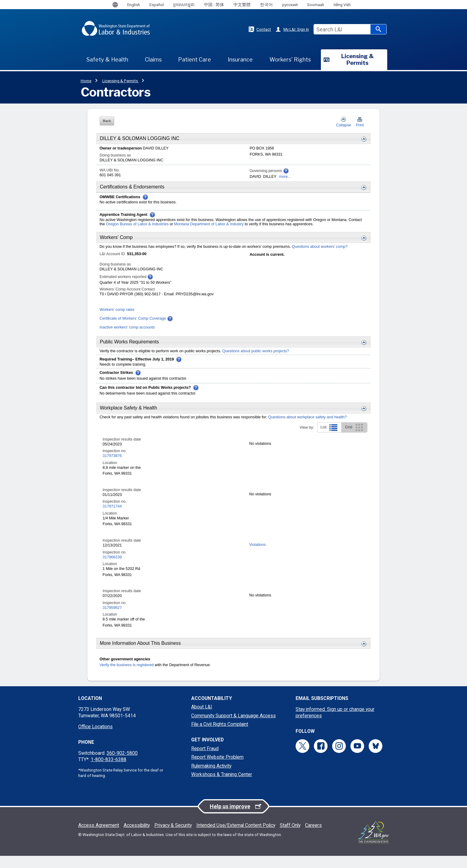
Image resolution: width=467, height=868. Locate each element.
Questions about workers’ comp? (320, 247)
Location (110, 463)
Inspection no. (114, 451)
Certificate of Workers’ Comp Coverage (133, 318)
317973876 (112, 456)
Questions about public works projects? (256, 351)
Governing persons (269, 171)
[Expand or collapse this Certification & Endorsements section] (362, 188)
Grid (355, 427)
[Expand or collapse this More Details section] (362, 644)
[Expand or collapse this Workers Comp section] (362, 238)
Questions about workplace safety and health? (307, 417)
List (330, 427)
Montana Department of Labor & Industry (209, 224)
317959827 (112, 608)
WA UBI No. (110, 170)
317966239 (112, 557)
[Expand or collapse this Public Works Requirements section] (362, 343)
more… (285, 177)
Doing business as (115, 155)
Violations (258, 545)
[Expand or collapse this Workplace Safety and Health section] (362, 409)
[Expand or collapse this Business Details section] (362, 139)
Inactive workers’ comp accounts (127, 327)
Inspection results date (122, 439)
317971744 (112, 506)
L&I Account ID (113, 254)
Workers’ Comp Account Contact (127, 289)
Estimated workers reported (126, 277)
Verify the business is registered (127, 665)
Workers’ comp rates (117, 310)
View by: (307, 427)
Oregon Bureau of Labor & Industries (137, 224)
